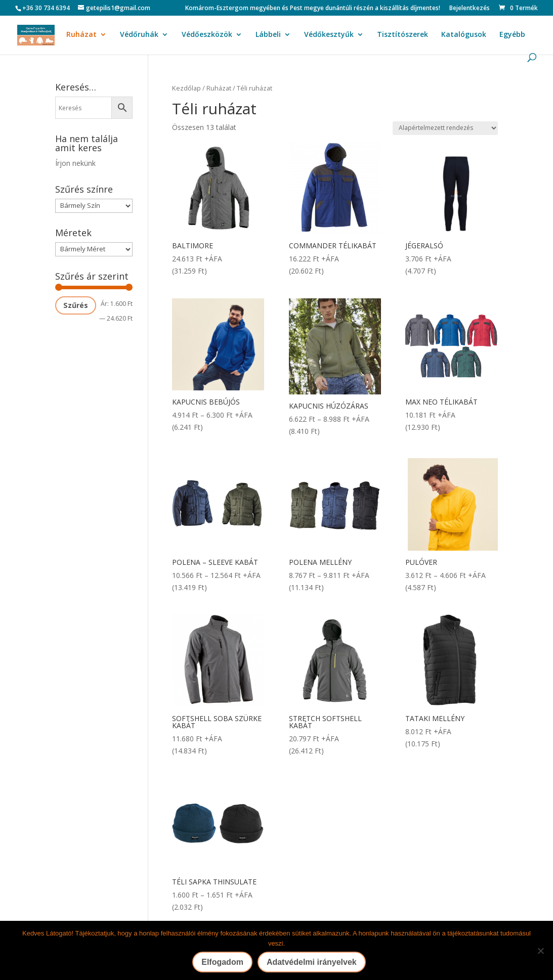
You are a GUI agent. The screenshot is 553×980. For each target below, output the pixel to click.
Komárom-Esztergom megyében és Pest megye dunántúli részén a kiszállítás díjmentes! (313, 9)
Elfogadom (222, 962)
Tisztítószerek (402, 35)
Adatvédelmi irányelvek (312, 962)
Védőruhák (139, 35)
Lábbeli (268, 35)
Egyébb (512, 35)
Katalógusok (464, 35)
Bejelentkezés (470, 9)
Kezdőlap (186, 88)
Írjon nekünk (75, 163)
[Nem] (540, 951)
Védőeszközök (207, 35)
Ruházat (81, 35)
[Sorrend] (445, 128)
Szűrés (76, 305)
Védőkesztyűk (329, 35)
